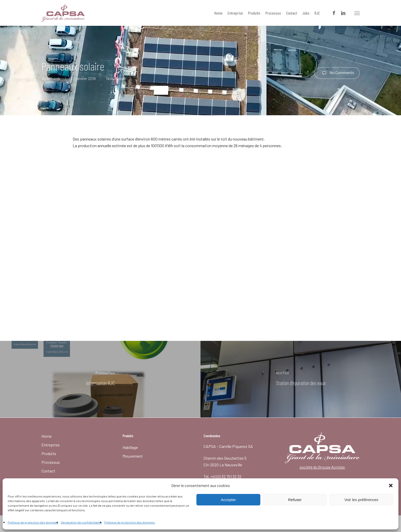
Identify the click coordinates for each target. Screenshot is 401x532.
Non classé (116, 78)
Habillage (130, 447)
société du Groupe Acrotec (322, 467)
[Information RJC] (100, 379)
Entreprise (51, 445)
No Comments (337, 73)
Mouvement (133, 456)
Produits (49, 453)
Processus (51, 462)
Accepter (228, 500)
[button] (391, 485)
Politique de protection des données (33, 522)
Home (47, 436)
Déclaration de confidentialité (81, 522)
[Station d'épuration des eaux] (301, 379)
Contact (48, 471)
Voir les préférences (361, 500)
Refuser (295, 500)
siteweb (53, 78)
